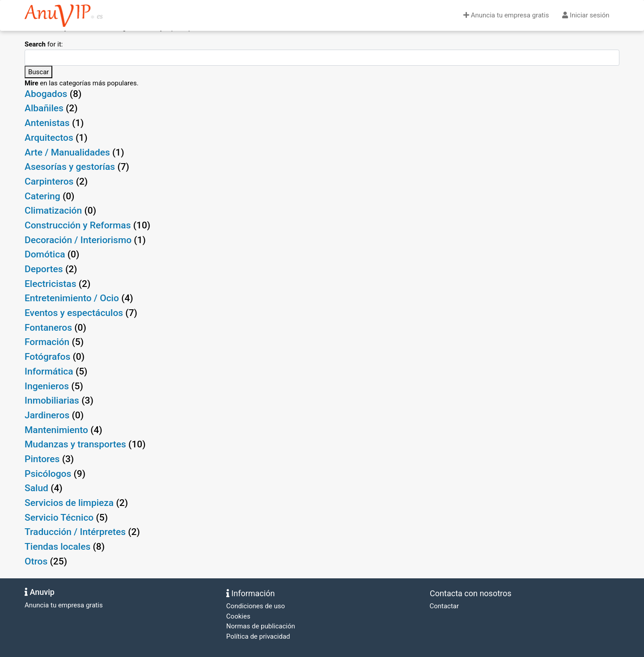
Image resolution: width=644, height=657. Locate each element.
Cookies (238, 616)
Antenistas (47, 123)
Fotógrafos (47, 357)
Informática (49, 371)
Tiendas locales (57, 547)
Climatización (53, 211)
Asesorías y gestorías (70, 167)
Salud (36, 488)
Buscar (38, 72)
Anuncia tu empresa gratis (506, 15)
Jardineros (47, 415)
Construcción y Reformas (78, 225)
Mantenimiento (56, 430)
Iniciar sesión (586, 15)
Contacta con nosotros (470, 593)
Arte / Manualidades (67, 152)
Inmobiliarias (52, 400)
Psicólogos (48, 474)
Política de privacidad (258, 636)
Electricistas (50, 284)
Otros (36, 561)
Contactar (443, 606)
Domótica (45, 254)
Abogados (46, 94)
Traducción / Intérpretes (75, 532)
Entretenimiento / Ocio (72, 298)
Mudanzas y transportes (75, 444)
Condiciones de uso (256, 606)
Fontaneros (48, 328)
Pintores (42, 459)
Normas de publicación (261, 626)
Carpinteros (49, 181)
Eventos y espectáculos (74, 313)
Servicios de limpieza (69, 503)
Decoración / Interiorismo (78, 240)
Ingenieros (47, 386)
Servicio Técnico (59, 518)
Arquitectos (49, 138)
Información (251, 593)
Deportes (44, 269)
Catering (42, 196)
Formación (47, 342)
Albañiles (44, 108)
